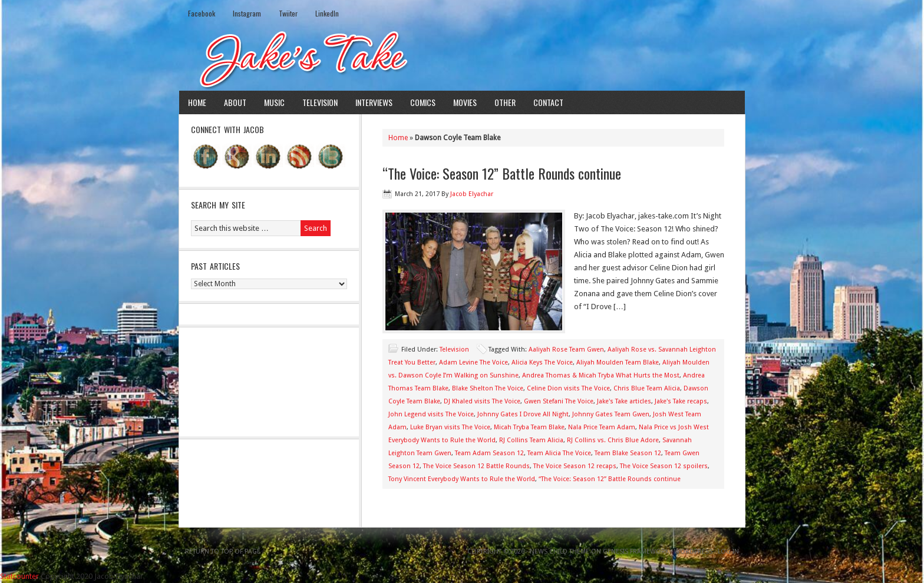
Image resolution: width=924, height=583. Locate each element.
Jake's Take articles (624, 401)
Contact (548, 102)
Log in (728, 551)
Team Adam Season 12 (489, 453)
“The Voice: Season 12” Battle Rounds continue (502, 173)
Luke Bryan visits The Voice (450, 427)
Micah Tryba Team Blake (529, 427)
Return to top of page (223, 551)
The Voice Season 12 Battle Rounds (476, 466)
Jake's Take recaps (681, 401)
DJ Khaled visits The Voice (482, 401)
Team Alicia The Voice (559, 453)
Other (505, 102)
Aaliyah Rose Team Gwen (566, 350)
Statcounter (19, 576)
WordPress (693, 551)
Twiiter (288, 13)
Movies (465, 102)
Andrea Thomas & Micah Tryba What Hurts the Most (601, 375)
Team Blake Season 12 (628, 453)
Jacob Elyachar (472, 194)
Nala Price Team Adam (602, 427)
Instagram (247, 13)
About (235, 102)
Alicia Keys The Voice (542, 362)
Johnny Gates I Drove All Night (523, 414)
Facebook (202, 13)
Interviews (374, 102)
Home (197, 102)
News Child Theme (560, 551)
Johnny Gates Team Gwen (611, 414)
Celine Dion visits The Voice (568, 388)
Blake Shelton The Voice (488, 388)
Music (274, 102)
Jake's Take (462, 58)
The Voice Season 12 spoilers (664, 466)
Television (320, 102)
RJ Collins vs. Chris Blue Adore (613, 440)
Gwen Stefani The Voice (559, 401)
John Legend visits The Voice (431, 414)
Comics (423, 102)
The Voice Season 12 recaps (575, 466)
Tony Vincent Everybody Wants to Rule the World (462, 479)
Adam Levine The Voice (473, 362)
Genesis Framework (636, 551)
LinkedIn (327, 13)
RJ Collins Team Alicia (531, 440)
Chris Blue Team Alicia (647, 388)
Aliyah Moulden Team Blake (618, 362)
